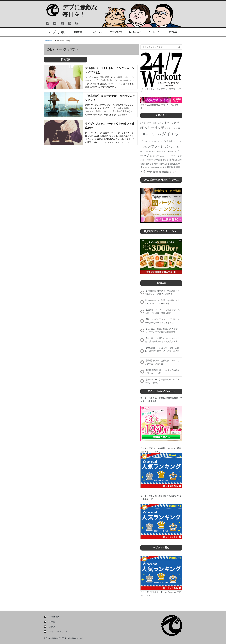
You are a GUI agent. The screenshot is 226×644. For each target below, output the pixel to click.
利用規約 (51, 627)
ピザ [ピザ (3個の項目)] (149, 147)
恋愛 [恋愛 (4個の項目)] (180, 160)
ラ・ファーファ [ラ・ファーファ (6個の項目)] (174, 156)
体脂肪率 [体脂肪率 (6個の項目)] (149, 160)
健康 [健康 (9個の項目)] (171, 160)
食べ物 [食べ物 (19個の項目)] (148, 172)
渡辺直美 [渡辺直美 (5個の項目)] (174, 164)
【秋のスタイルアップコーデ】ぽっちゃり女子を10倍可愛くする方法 (162, 321)
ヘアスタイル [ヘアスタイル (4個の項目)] (146, 151)
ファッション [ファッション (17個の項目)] (161, 146)
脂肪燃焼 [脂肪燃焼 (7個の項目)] (171, 167)
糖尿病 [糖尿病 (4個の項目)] (157, 167)
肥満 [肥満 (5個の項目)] (164, 167)
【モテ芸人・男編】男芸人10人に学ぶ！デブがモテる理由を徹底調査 (161, 330)
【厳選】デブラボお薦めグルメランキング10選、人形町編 (162, 362)
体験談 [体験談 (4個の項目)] (166, 160)
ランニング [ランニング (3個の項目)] (162, 156)
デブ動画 (173, 32)
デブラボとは (53, 617)
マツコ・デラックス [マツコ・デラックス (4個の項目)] (159, 151)
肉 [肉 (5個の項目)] (161, 167)
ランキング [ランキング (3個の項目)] (154, 156)
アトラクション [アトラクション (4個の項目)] (171, 128)
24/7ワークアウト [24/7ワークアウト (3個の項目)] (147, 123)
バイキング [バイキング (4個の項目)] (155, 141)
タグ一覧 (51, 622)
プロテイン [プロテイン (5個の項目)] (175, 147)
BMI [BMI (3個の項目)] (155, 123)
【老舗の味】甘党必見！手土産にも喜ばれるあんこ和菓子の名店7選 (162, 292)
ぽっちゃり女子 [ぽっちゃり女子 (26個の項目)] (152, 128)
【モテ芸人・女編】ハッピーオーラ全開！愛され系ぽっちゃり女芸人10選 (162, 340)
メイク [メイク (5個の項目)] (170, 151)
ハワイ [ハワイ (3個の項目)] (148, 141)
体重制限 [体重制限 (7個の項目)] (158, 160)
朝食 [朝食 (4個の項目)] (151, 164)
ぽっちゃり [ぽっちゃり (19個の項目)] (172, 123)
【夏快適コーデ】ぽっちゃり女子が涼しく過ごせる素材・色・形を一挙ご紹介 (162, 351)
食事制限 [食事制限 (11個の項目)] (164, 172)
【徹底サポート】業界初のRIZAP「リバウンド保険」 (162, 381)
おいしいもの (135, 32)
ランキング (154, 32)
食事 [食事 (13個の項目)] (156, 172)
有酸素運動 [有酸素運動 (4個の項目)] (145, 164)
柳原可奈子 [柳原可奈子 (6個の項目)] (164, 164)
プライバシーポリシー (57, 631)
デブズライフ (116, 32)
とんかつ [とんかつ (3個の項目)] (160, 123)
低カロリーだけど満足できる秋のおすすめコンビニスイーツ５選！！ (162, 302)
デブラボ (56, 32)
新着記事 (78, 32)
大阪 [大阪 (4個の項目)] (176, 160)
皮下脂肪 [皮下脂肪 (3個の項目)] (151, 167)
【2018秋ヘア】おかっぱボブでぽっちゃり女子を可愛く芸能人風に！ (162, 311)
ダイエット (97, 32)
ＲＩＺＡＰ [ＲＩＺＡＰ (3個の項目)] (174, 172)
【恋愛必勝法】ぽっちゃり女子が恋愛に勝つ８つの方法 (162, 372)
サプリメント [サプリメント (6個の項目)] (155, 134)
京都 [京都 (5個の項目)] (142, 160)
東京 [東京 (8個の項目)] (156, 164)
